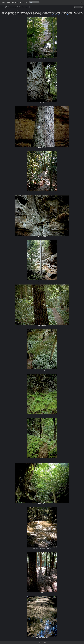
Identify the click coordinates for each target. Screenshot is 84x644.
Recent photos (23, 2)
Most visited (15, 2)
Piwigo (44, 642)
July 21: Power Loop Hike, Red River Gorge (17, 7)
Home (3, 7)
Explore (8, 2)
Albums (3, 2)
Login (82, 2)
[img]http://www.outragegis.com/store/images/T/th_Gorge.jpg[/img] (62, 15)
